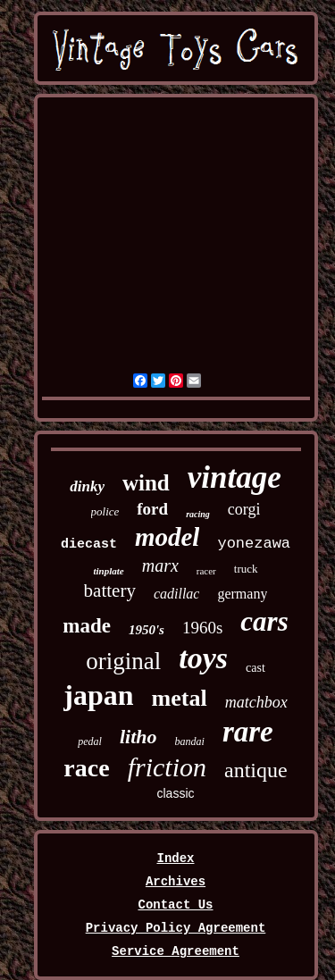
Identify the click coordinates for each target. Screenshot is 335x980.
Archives (176, 882)
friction (167, 767)
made (87, 626)
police (105, 511)
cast (255, 668)
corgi (244, 509)
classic (175, 793)
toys (203, 658)
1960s (202, 628)
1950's (147, 630)
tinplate (108, 571)
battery (110, 591)
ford (152, 509)
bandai (190, 741)
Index (175, 859)
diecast (89, 544)
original (123, 661)
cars (264, 621)
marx (160, 565)
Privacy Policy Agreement (176, 928)
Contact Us (175, 905)
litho (138, 737)
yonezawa (254, 544)
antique (256, 770)
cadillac (177, 594)
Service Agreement (176, 951)
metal (180, 698)
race (86, 768)
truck (246, 569)
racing (198, 514)
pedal (90, 741)
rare (248, 732)
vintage (234, 477)
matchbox (256, 702)
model (167, 537)
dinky (87, 486)
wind (146, 483)
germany (242, 594)
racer (206, 571)
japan (98, 695)
